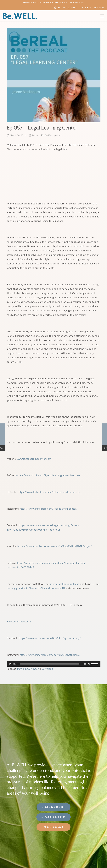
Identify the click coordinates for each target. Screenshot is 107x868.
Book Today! (79, 2)
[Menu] (102, 16)
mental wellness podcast (64, 584)
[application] (54, 664)
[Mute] (89, 664)
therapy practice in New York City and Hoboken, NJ (36, 588)
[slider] (50, 664)
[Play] (10, 664)
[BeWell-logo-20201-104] (20, 16)
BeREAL (49, 135)
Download (47, 669)
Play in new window (28, 669)
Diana (35, 135)
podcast (58, 135)
